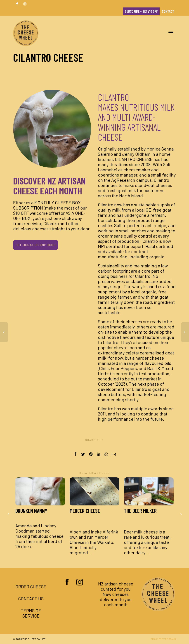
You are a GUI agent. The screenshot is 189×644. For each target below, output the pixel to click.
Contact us (31, 599)
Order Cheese (31, 587)
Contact (168, 11)
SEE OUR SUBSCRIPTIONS (36, 245)
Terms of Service (31, 613)
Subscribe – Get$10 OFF (141, 11)
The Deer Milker (140, 514)
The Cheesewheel (35, 639)
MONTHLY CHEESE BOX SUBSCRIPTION (47, 205)
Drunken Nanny (31, 511)
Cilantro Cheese (134, 159)
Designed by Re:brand (163, 639)
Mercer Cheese (85, 514)
